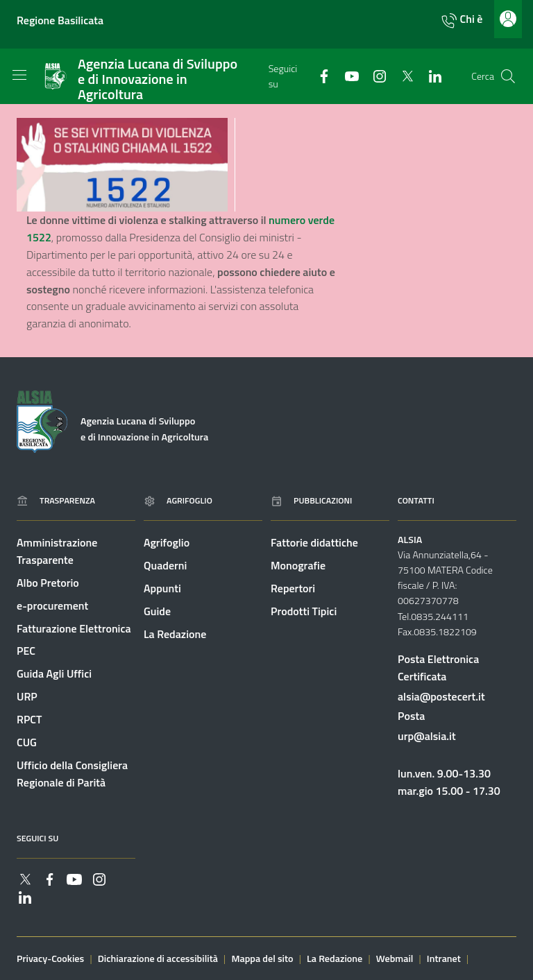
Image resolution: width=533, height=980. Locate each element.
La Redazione (175, 634)
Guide (157, 611)
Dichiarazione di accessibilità (158, 958)
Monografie (298, 565)
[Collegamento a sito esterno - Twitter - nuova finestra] (402, 76)
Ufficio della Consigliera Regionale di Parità (72, 774)
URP (27, 696)
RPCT (29, 719)
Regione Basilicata (60, 20)
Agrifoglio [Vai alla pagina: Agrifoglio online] (178, 500)
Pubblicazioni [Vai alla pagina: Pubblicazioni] (311, 500)
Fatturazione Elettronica (74, 628)
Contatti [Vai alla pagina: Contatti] (416, 500)
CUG (27, 742)
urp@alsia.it (427, 736)
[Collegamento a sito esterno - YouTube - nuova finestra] (346, 76)
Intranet (444, 958)
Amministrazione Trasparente (57, 551)
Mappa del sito (262, 958)
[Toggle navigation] (19, 75)
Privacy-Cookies (50, 958)
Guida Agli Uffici (54, 673)
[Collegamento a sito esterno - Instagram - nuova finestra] (374, 76)
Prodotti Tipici (304, 611)
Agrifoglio (167, 542)
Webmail (395, 958)
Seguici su (37, 838)
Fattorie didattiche (314, 542)
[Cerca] (508, 76)
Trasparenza (56, 500)
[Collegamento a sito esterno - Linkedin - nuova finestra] (430, 76)
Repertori (293, 588)
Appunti (162, 588)
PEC (26, 651)
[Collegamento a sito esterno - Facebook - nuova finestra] (319, 76)
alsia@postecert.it (441, 696)
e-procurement (52, 605)
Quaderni (165, 565)
